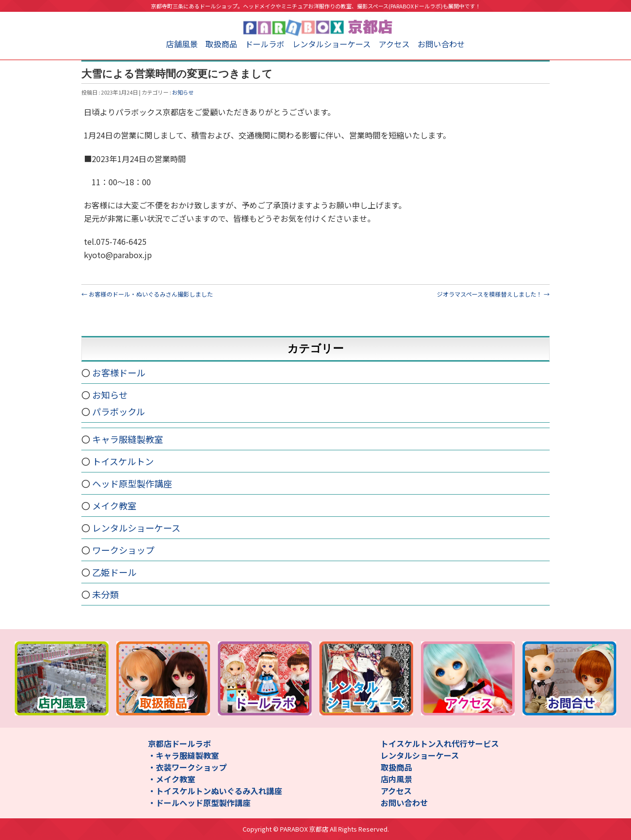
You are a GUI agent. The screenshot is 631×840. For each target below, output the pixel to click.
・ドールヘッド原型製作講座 (199, 803)
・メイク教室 (172, 779)
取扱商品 (221, 44)
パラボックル (119, 411)
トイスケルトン (123, 461)
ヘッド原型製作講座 (132, 483)
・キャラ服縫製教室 (183, 755)
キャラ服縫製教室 (128, 439)
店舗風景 (182, 44)
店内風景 (396, 779)
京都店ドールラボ (179, 743)
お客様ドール (119, 372)
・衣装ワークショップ (187, 767)
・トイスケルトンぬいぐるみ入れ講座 (215, 791)
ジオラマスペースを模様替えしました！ (493, 294)
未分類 (105, 594)
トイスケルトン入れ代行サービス (440, 743)
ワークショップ (123, 550)
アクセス (394, 44)
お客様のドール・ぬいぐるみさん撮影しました (147, 294)
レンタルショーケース (332, 44)
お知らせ (183, 92)
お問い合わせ (441, 44)
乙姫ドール (114, 572)
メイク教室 (114, 505)
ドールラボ (265, 44)
